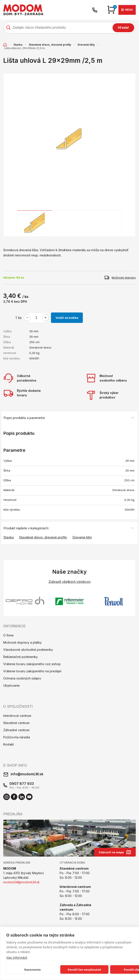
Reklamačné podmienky (20, 657)
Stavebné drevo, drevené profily (50, 45)
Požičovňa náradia (17, 737)
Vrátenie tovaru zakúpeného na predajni (32, 671)
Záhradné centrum (16, 730)
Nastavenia (33, 970)
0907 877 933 (22, 784)
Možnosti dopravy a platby (22, 642)
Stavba (18, 45)
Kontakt (9, 744)
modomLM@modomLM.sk (21, 882)
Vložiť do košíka (67, 318)
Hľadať (123, 27)
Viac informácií (17, 958)
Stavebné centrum (16, 723)
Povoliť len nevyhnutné (84, 970)
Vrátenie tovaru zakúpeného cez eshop (32, 664)
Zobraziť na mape (115, 852)
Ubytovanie (11, 685)
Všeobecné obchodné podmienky (28, 650)
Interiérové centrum (17, 716)
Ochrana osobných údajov (22, 678)
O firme (8, 635)
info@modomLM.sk (27, 774)
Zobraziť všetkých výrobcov (70, 582)
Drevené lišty (86, 45)
